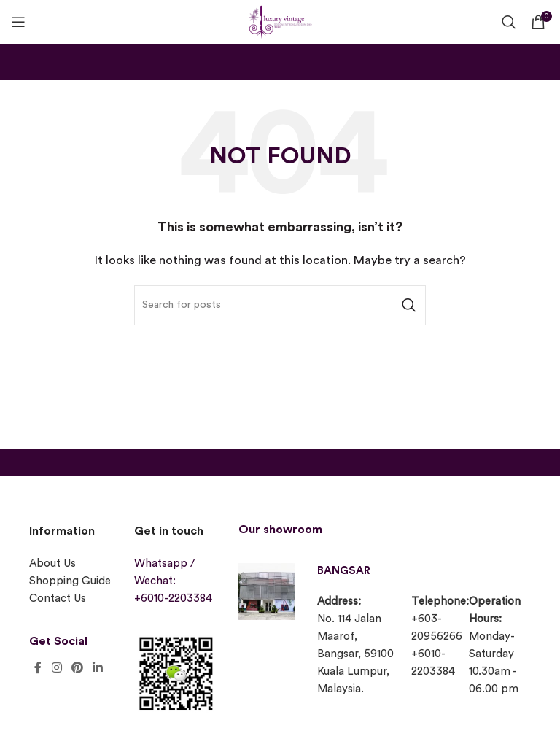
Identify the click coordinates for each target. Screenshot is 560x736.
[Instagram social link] (57, 668)
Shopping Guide (70, 581)
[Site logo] (280, 20)
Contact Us (58, 599)
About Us (52, 563)
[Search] (509, 22)
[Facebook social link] (38, 668)
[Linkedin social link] (98, 668)
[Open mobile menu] (18, 22)
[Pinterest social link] (77, 668)
